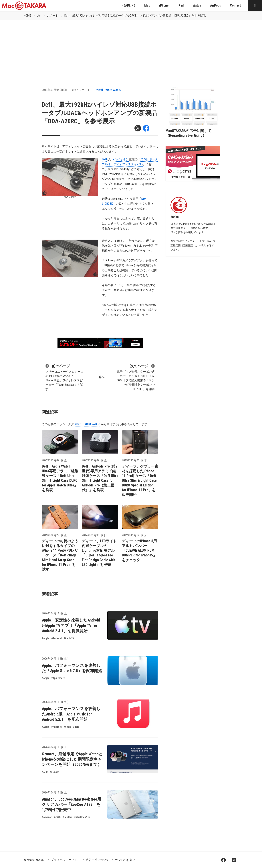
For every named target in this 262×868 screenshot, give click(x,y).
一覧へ (100, 377)
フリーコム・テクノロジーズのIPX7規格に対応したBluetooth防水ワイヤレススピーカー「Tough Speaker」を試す (64, 377)
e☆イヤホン (121, 159)
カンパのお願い (125, 860)
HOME (27, 16)
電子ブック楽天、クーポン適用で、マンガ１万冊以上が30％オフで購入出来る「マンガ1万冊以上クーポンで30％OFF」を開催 (136, 377)
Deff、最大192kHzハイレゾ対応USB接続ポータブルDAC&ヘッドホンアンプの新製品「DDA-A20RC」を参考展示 (135, 16)
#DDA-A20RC (113, 90)
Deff (104, 159)
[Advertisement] (131, 47)
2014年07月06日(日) (54, 90)
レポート (52, 16)
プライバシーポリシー (65, 860)
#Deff (100, 90)
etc (39, 16)
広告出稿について (98, 860)
